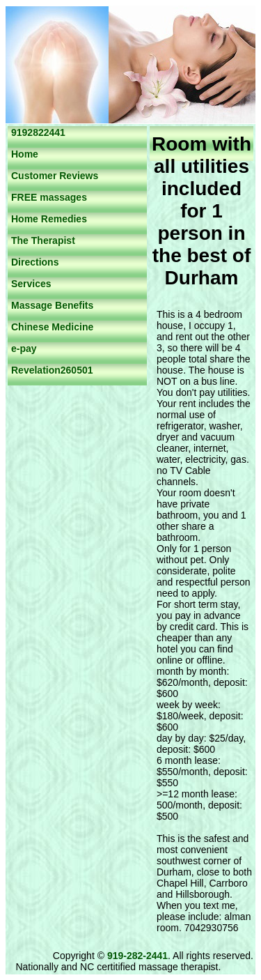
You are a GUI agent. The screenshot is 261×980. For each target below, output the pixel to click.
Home (25, 154)
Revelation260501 (52, 370)
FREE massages (49, 197)
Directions (35, 262)
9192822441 (38, 132)
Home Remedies (49, 219)
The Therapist (43, 240)
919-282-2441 (137, 956)
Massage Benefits (52, 305)
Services (31, 284)
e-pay (24, 349)
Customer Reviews (55, 176)
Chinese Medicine (52, 327)
